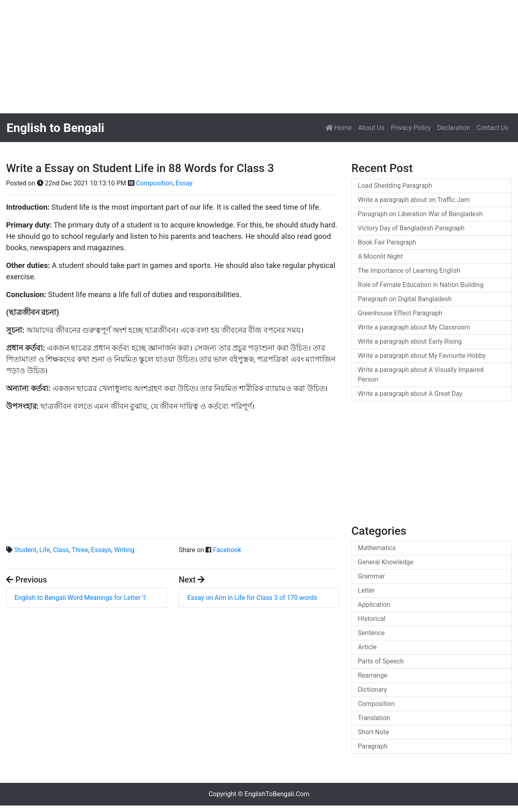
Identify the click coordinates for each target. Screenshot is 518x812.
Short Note (373, 732)
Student (25, 550)
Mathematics (377, 548)
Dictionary (372, 690)
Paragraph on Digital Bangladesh (405, 299)
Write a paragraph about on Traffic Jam (414, 200)
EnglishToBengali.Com (277, 794)
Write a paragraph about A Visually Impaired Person (421, 375)
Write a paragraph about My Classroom (414, 327)
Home (340, 127)
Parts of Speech (381, 661)
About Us (371, 128)
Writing (124, 550)
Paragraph (373, 746)
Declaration (454, 128)
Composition (154, 183)
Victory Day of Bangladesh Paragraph (411, 228)
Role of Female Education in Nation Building (420, 285)
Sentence (371, 633)
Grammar (371, 576)
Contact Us (492, 128)
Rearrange (373, 675)
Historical (372, 619)
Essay (184, 183)
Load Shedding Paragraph (395, 186)
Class (61, 550)
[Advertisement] (243, 57)
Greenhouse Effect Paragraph (400, 313)
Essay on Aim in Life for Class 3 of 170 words (252, 598)
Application (374, 605)
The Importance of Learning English (409, 271)
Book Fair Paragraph (387, 242)
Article (367, 647)
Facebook (227, 550)
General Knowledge (385, 562)
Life (45, 550)
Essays (101, 550)
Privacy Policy (411, 128)
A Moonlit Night (380, 256)
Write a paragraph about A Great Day (410, 394)
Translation (374, 718)
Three (80, 550)
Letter (366, 590)
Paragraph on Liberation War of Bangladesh (420, 214)
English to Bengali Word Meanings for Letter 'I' (80, 598)
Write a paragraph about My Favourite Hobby (422, 356)
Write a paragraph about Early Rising (410, 341)
